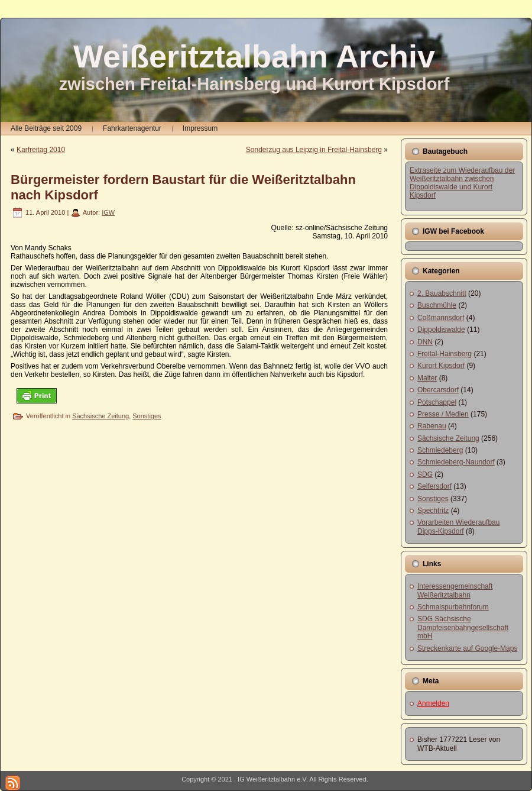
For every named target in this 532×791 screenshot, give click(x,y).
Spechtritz (433, 511)
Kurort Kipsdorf (441, 366)
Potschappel (437, 402)
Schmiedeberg (440, 450)
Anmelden (433, 703)
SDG (425, 474)
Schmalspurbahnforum (453, 607)
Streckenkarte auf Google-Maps (467, 648)
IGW (108, 212)
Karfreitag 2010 (41, 150)
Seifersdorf (434, 486)
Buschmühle (437, 305)
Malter (427, 378)
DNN (425, 342)
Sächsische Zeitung (100, 416)
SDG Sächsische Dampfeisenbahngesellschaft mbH (463, 627)
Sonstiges (147, 416)
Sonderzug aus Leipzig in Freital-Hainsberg (314, 150)
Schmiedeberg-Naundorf (456, 462)
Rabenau (432, 426)
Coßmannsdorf (441, 318)
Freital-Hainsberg (445, 354)
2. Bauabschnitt (442, 293)
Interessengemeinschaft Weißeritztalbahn (455, 590)
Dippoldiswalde (441, 330)
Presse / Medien (443, 414)
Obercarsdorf (438, 390)
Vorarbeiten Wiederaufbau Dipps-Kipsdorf (458, 527)
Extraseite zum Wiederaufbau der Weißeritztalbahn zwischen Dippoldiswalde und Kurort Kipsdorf (462, 183)
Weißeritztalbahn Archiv (254, 56)
